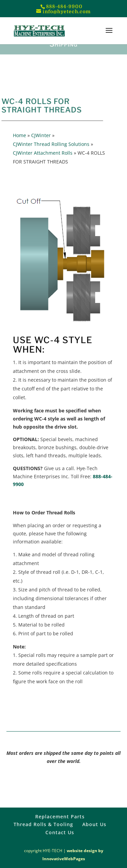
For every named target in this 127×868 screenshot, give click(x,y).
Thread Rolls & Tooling (43, 824)
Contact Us (60, 832)
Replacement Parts (60, 816)
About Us (94, 824)
